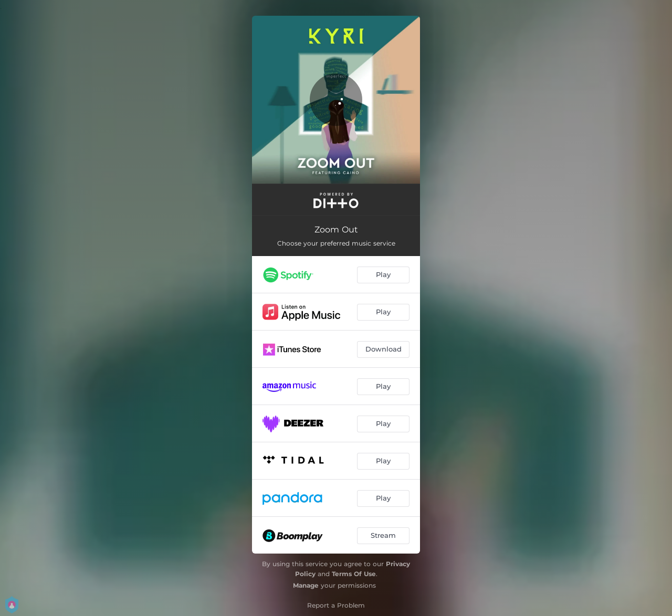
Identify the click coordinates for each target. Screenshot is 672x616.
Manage (306, 585)
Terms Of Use (354, 574)
